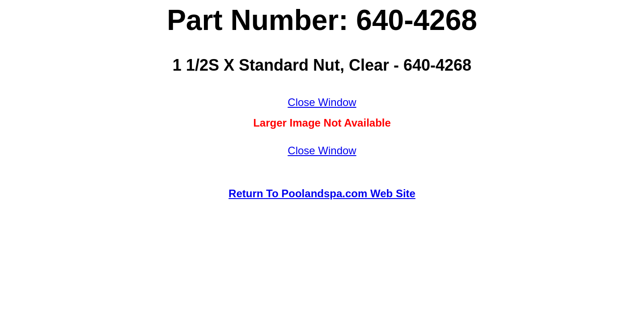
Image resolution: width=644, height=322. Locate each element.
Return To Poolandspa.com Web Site (322, 193)
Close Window (322, 102)
